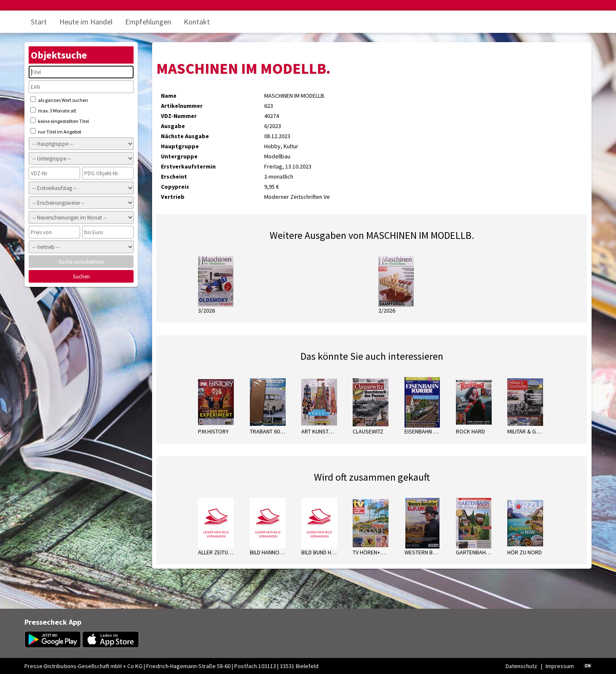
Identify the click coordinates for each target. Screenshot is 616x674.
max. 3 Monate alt (53, 110)
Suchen (81, 277)
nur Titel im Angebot (56, 131)
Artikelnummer (182, 106)
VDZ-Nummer (179, 116)
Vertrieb (173, 197)
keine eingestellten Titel (60, 121)
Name (169, 96)
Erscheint (174, 177)
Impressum (560, 666)
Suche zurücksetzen (81, 262)
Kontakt (197, 22)
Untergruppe (179, 156)
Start (39, 22)
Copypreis (175, 187)
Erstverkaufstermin (188, 166)
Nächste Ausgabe (185, 136)
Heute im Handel (86, 22)
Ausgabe (173, 126)
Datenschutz (521, 666)
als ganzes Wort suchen (59, 100)
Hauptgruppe (180, 146)
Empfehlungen (148, 22)
